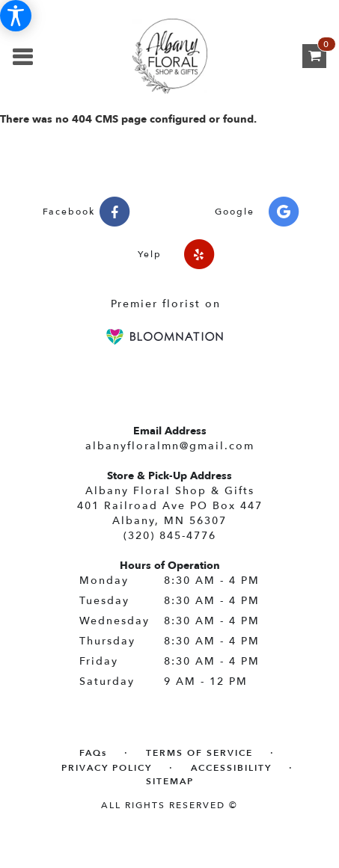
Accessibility (231, 768)
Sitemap (170, 781)
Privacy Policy (107, 768)
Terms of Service (199, 753)
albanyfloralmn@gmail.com (170, 446)
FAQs (93, 753)
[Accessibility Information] (16, 16)
